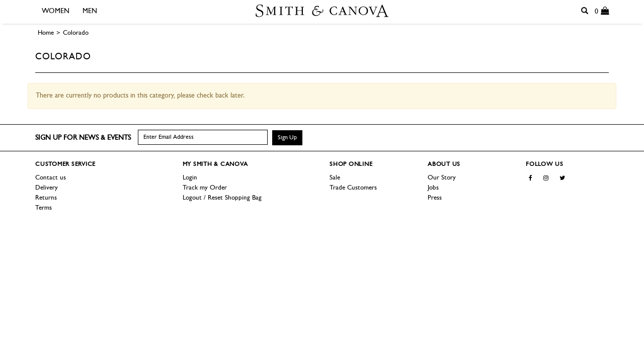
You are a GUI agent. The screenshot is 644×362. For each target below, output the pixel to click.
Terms (44, 208)
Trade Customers (353, 188)
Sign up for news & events (83, 138)
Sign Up (287, 138)
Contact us (51, 178)
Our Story (442, 178)
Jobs (433, 188)
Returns (46, 198)
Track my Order (205, 188)
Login (190, 178)
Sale (335, 178)
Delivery (47, 188)
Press (435, 198)
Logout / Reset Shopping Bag (222, 198)
